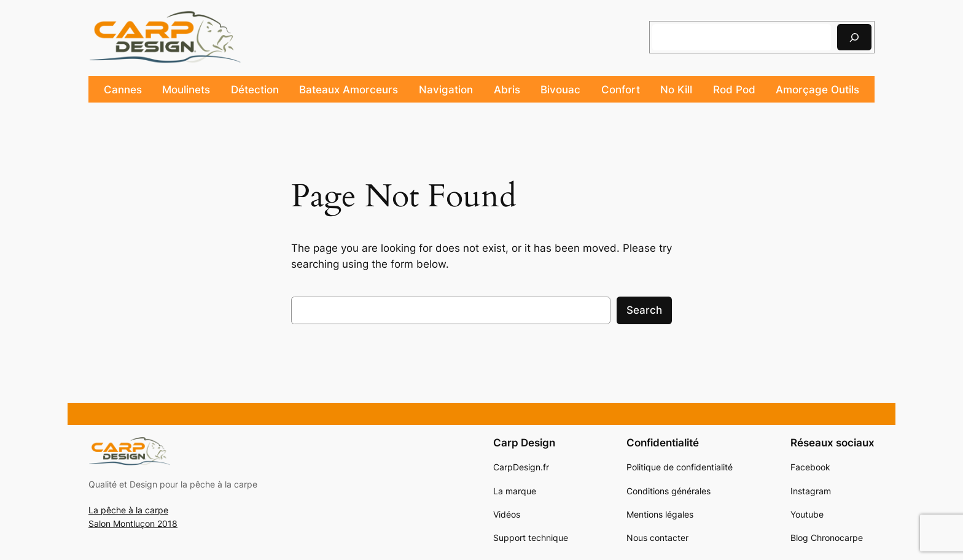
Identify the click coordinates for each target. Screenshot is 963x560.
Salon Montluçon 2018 (133, 523)
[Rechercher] (854, 37)
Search (644, 310)
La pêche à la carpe (128, 510)
